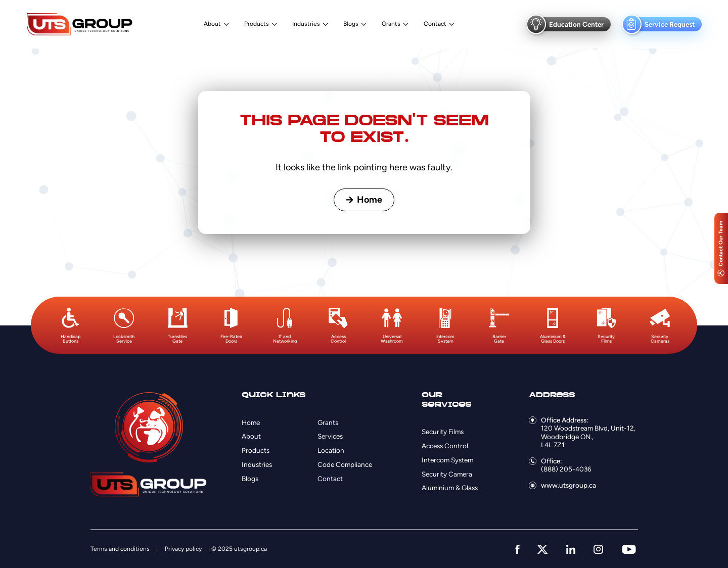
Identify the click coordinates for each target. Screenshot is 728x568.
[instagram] (598, 549)
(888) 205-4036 (566, 469)
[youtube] (629, 549)
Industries (306, 24)
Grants (391, 24)
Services (330, 436)
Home (364, 200)
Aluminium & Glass (450, 488)
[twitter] (542, 549)
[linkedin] (571, 549)
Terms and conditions (120, 549)
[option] (70, 325)
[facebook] (517, 549)
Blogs (351, 24)
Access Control (445, 446)
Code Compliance (345, 464)
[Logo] (80, 24)
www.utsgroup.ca (568, 485)
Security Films (443, 432)
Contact (435, 24)
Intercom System (447, 460)
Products (257, 24)
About (212, 24)
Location (331, 450)
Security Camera (447, 474)
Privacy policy (183, 549)
